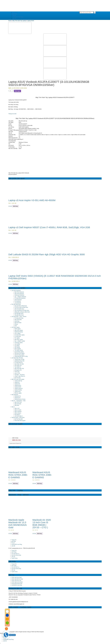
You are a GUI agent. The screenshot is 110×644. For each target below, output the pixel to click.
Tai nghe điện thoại (19, 315)
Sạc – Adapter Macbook (20, 297)
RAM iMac (17, 321)
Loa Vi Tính (17, 373)
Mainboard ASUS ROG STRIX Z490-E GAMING (18, 475)
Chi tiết (10, 206)
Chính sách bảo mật (16, 580)
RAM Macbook (18, 300)
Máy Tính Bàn (18, 404)
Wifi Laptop (17, 347)
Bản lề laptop (18, 349)
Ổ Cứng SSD (18, 336)
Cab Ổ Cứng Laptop (19, 355)
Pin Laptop (17, 338)
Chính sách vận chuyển (17, 582)
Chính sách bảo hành (17, 577)
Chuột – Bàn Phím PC (20, 376)
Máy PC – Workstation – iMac (18, 401)
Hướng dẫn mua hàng (18, 17)
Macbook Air (17, 398)
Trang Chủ (14, 551)
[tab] (55, 114)
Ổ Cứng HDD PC (19, 362)
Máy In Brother (18, 411)
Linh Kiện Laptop (15, 327)
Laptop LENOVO (19, 388)
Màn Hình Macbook (19, 294)
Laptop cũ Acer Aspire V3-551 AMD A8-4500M (32, 200)
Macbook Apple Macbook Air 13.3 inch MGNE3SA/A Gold (17, 524)
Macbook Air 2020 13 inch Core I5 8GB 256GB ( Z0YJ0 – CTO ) (42, 524)
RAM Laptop (17, 329)
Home (10, 21)
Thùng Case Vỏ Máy (19, 359)
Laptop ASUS (31, 21)
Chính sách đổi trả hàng (17, 579)
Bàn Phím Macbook (19, 292)
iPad (16, 326)
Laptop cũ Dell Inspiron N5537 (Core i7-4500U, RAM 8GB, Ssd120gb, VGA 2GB (49, 227)
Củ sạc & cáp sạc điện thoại (21, 307)
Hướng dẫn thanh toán (17, 584)
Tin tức (14, 15)
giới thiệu (15, 14)
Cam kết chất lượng (16, 555)
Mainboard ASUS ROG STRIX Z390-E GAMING (42, 475)
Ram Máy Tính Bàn (19, 364)
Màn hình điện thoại (19, 309)
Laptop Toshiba (18, 390)
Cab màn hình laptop (19, 353)
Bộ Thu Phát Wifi (19, 419)
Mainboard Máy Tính (19, 361)
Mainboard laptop (19, 332)
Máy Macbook (15, 395)
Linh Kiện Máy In (19, 416)
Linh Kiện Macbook (16, 291)
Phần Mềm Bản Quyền (20, 421)
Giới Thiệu (14, 552)
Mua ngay (18, 91)
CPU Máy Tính (18, 365)
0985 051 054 (16, 440)
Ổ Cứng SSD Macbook (20, 298)
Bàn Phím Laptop (19, 339)
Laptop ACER (18, 387)
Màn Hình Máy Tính (19, 369)
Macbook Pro (18, 396)
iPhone (16, 324)
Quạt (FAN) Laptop (19, 352)
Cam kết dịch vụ (15, 554)
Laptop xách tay (18, 381)
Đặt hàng (15, 206)
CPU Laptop (17, 333)
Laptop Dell (17, 384)
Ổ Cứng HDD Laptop (20, 335)
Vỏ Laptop (17, 346)
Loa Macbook (18, 303)
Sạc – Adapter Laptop (20, 341)
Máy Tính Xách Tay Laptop (19, 21)
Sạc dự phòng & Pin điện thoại (22, 310)
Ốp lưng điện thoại (19, 313)
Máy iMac (17, 405)
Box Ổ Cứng (17, 378)
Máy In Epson (18, 413)
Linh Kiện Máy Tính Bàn (17, 358)
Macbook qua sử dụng (20, 399)
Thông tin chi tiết (12, 114)
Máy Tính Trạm (18, 402)
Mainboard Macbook (19, 295)
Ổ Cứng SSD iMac (19, 318)
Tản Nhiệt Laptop (19, 350)
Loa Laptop (17, 344)
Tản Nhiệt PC (18, 367)
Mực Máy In (17, 414)
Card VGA (17, 372)
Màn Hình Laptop (19, 330)
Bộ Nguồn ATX (18, 370)
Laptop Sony (18, 392)
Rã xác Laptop (18, 393)
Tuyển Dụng (14, 558)
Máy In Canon (18, 410)
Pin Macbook (18, 301)
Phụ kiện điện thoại (16, 304)
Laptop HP (17, 382)
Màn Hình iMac (18, 320)
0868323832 (12, 635)
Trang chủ (15, 12)
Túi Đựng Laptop (19, 343)
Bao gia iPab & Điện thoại (21, 306)
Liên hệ (14, 18)
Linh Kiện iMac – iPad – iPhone (19, 317)
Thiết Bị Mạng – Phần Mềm (18, 418)
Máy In (13, 407)
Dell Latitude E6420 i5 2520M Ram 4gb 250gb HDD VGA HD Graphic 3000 (47, 254)
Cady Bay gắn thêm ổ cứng (21, 356)
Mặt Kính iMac (18, 323)
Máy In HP (17, 408)
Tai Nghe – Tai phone (20, 375)
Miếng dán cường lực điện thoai (22, 312)
